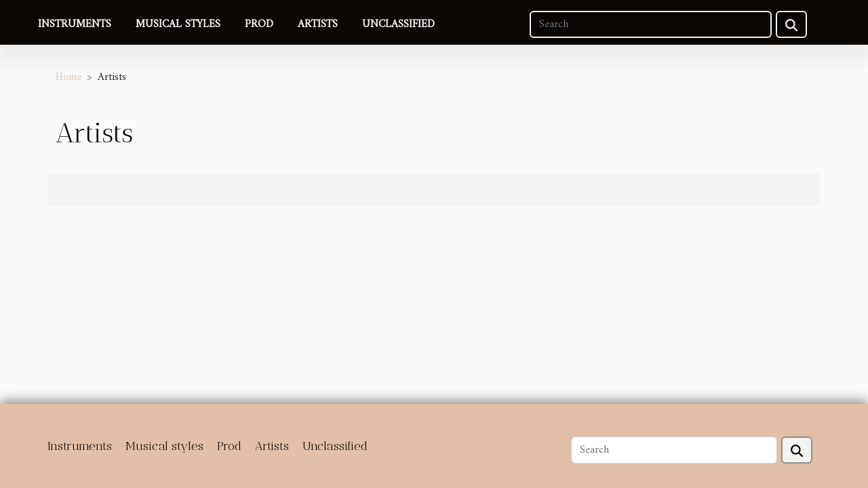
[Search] (651, 24)
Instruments (75, 24)
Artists (318, 24)
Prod (259, 24)
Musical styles (178, 24)
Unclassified (398, 24)
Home (68, 77)
